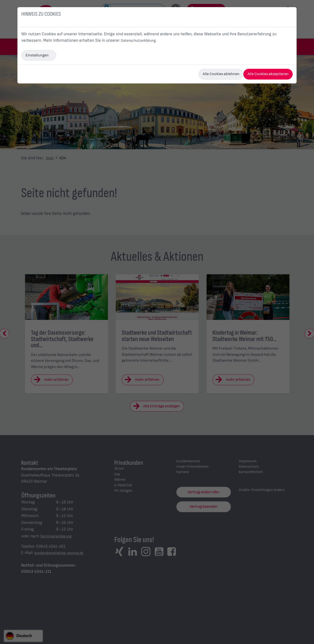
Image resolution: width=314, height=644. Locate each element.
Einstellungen (37, 55)
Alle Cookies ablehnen (221, 74)
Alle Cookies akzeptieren (268, 74)
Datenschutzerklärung (141, 41)
